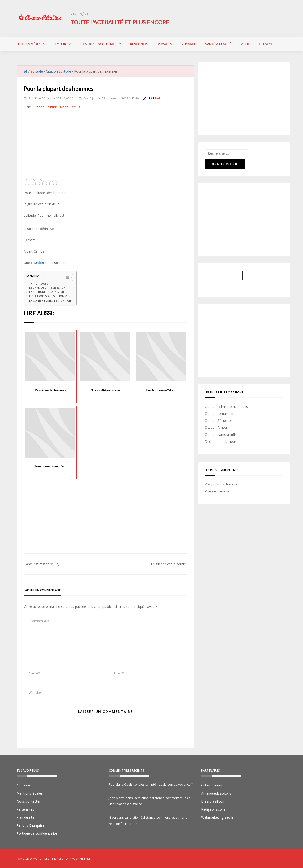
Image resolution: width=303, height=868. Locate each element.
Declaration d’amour (220, 441)
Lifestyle (267, 44)
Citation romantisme (221, 413)
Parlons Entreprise (31, 825)
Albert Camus (70, 107)
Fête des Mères (29, 44)
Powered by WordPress (33, 859)
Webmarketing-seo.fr (217, 817)
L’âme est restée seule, (41, 564)
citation (37, 262)
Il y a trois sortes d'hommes (50, 296)
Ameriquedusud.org (216, 793)
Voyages (165, 44)
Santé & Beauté (218, 44)
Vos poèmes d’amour (221, 484)
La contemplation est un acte (50, 300)
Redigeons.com (213, 809)
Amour (60, 44)
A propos (24, 785)
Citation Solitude (45, 107)
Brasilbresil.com (213, 801)
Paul (159, 98)
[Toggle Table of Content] (66, 277)
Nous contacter (29, 801)
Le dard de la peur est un (47, 287)
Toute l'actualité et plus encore (121, 22)
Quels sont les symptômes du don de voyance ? (158, 784)
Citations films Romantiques (226, 406)
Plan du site (25, 817)
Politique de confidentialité (37, 833)
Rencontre (139, 44)
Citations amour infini (221, 434)
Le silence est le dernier (169, 564)
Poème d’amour (217, 491)
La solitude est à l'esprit (47, 292)
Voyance (189, 44)
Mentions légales (30, 793)
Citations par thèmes (98, 44)
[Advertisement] (105, 146)
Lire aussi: (42, 283)
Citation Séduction (219, 420)
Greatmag (69, 859)
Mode (245, 44)
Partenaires (25, 809)
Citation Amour (216, 427)
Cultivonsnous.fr (214, 785)
